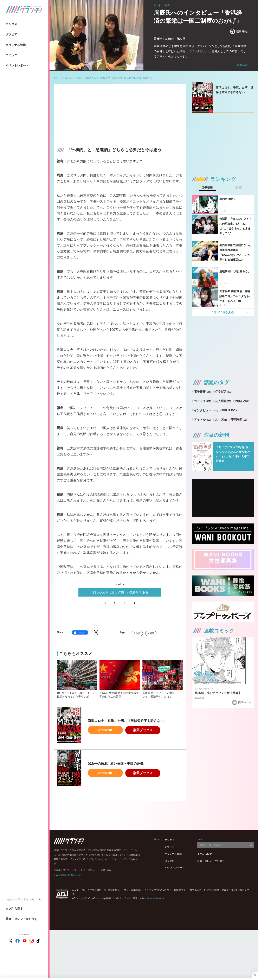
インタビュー (206, 410)
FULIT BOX (231, 410)
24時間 (207, 187)
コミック (11, 55)
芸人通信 (223, 401)
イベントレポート (17, 65)
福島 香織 (239, 32)
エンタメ (11, 24)
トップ (57, 78)
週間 (238, 187)
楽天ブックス (143, 730)
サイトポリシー (89, 870)
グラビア (11, 34)
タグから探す (14, 909)
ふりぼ (221, 420)
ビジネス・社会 (73, 78)
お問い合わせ (108, 870)
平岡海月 (239, 420)
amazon (105, 730)
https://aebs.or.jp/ (156, 898)
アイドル (203, 420)
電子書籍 (203, 392)
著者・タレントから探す (21, 919)
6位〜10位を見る (223, 312)
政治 (138, 633)
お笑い (242, 401)
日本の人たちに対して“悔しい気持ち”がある (120, 592)
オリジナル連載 (16, 45)
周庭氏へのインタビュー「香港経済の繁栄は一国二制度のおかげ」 (119, 78)
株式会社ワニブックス (65, 870)
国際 (152, 633)
